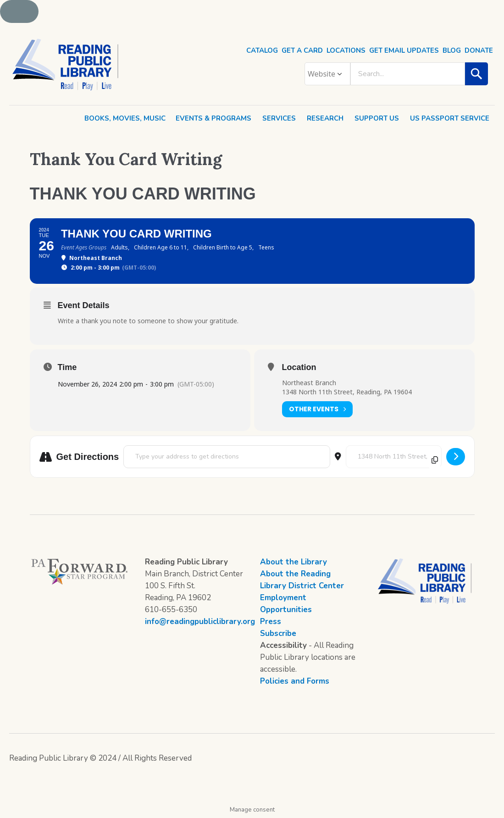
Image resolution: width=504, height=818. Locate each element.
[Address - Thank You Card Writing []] (227, 457)
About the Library (294, 562)
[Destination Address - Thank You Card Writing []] (394, 457)
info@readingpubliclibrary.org (200, 622)
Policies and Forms (295, 681)
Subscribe (278, 633)
